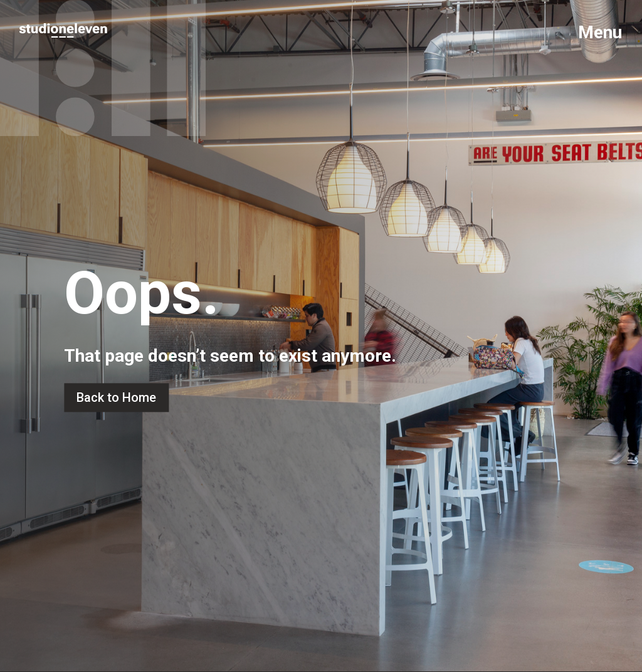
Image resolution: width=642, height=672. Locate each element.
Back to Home (116, 397)
